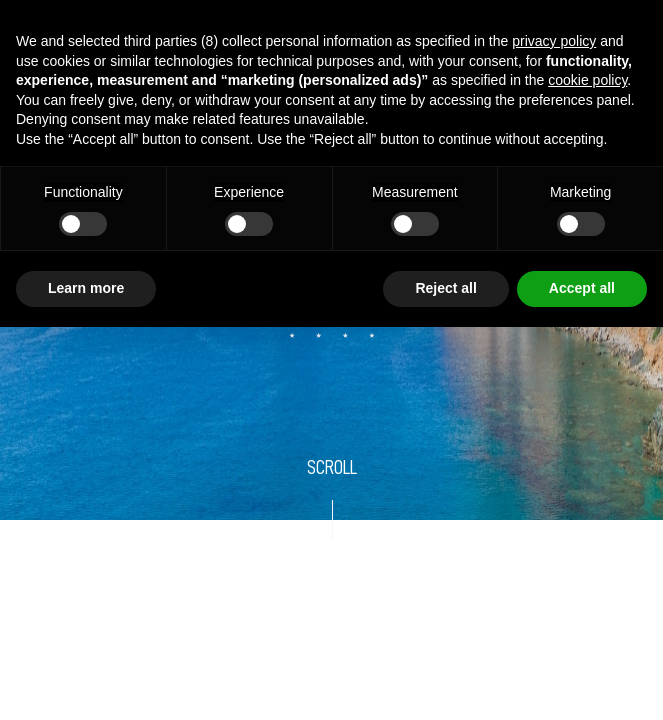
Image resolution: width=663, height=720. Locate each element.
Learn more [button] (86, 288)
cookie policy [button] (587, 80)
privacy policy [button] (554, 41)
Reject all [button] (445, 288)
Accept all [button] (582, 288)
